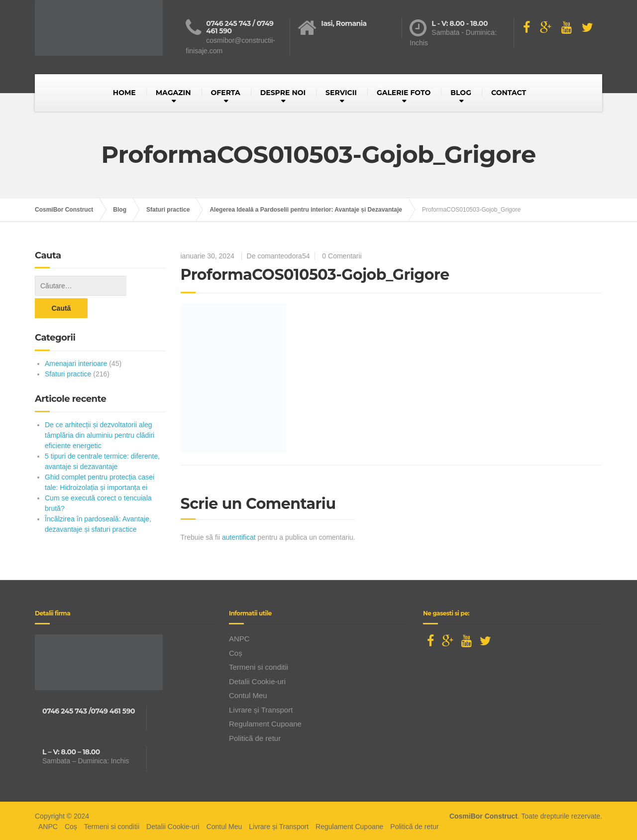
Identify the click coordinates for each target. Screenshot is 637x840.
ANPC (239, 637)
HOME (124, 93)
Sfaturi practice (68, 352)
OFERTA (226, 93)
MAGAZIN (173, 93)
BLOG (461, 93)
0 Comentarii (342, 256)
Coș (236, 651)
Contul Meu (248, 694)
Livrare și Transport (261, 708)
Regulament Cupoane (265, 722)
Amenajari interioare (76, 341)
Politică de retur (255, 736)
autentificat (239, 537)
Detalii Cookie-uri (257, 679)
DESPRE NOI (283, 93)
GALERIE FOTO (404, 93)
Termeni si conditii (259, 665)
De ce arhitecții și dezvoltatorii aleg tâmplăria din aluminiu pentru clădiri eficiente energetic (100, 413)
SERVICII (341, 93)
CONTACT (509, 93)
